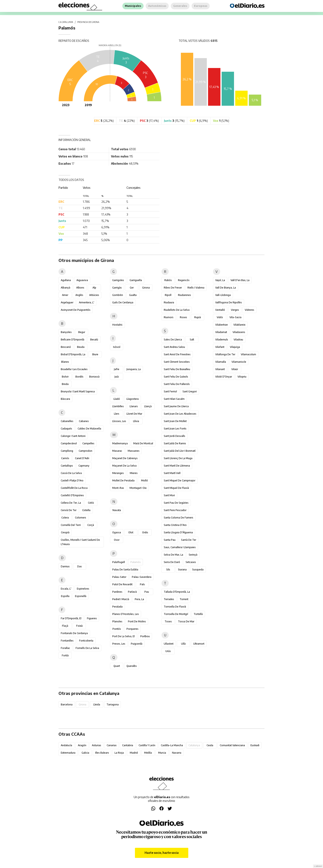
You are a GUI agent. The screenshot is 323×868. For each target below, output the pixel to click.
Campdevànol (69, 443)
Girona (146, 288)
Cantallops (67, 466)
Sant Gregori (190, 391)
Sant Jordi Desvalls (174, 436)
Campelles (88, 443)
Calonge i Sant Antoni (73, 436)
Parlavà (132, 592)
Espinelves (83, 589)
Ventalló (220, 310)
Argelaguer (67, 302)
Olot (131, 532)
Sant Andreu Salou (174, 347)
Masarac (117, 451)
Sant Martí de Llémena (177, 466)
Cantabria (128, 745)
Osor (117, 540)
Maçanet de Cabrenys (125, 458)
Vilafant (220, 347)
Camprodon (85, 451)
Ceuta (210, 745)
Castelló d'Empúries (72, 495)
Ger (132, 288)
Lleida (97, 704)
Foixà (79, 626)
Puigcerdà (137, 644)
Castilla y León (147, 745)
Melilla (148, 753)
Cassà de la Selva (71, 473)
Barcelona (67, 704)
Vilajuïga (235, 347)
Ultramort (199, 644)
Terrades (169, 599)
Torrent (184, 599)
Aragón (82, 745)
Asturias (97, 745)
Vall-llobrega (223, 295)
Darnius (65, 566)
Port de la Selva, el (123, 636)
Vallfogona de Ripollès (229, 302)
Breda (65, 384)
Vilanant (220, 369)
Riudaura (169, 302)
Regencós (184, 280)
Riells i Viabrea (196, 288)
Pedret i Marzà (121, 599)
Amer (65, 295)
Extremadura (68, 753)
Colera (65, 518)
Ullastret (169, 644)
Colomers (81, 518)
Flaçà (65, 626)
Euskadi (255, 745)
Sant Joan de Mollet (175, 421)
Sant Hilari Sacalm (174, 399)
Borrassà (94, 377)
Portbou (145, 636)
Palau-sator (119, 577)
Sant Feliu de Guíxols (176, 377)
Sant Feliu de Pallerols (177, 384)
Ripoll (168, 295)
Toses (168, 621)
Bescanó (66, 347)
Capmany (84, 466)
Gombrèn (118, 295)
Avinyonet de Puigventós (76, 310)
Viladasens (239, 332)
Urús (168, 651)
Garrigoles (118, 280)
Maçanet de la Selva (124, 466)
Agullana (66, 280)
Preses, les (119, 644)
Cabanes (84, 421)
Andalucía (66, 745)
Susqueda (198, 569)
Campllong (67, 451)
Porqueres (132, 629)
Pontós (117, 629)
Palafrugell (119, 562)
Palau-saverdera (142, 577)
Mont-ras (118, 488)
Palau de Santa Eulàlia (125, 569)
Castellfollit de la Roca (74, 488)
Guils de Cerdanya (123, 302)
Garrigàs (117, 288)
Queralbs (132, 666)
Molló (145, 480)
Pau (147, 592)
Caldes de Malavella (89, 429)
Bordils (79, 377)
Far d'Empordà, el (71, 618)
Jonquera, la (134, 369)
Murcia (162, 753)
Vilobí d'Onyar (224, 377)
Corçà (91, 525)
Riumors (169, 317)
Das (80, 566)
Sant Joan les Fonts (175, 429)
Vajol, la (220, 280)
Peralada (117, 607)
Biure (95, 354)
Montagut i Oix (138, 488)
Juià (117, 377)
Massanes (134, 451)
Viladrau (238, 340)
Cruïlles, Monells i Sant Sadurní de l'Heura (80, 542)
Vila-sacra (235, 317)
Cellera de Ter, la (71, 503)
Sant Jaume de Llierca (176, 406)
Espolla (65, 596)
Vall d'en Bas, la (240, 280)
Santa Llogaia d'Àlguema (178, 532)
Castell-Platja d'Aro (72, 480)
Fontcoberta (86, 641)
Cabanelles (67, 421)
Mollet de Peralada (123, 480)
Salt (192, 340)
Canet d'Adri (82, 458)
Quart (117, 666)
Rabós (168, 280)
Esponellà (81, 596)
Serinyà (193, 555)
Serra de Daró (172, 562)
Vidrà (220, 317)
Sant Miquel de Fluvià (176, 488)
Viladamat (221, 332)
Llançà (148, 406)
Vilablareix (239, 325)
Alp (94, 288)
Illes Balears (102, 753)
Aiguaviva (82, 280)
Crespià (65, 532)
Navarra (177, 753)
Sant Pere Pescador (175, 510)
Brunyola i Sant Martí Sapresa (78, 391)
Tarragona (113, 704)
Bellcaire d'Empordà (73, 340)
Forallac (65, 648)
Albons (80, 288)
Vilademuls (222, 340)
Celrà (91, 503)
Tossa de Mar (186, 621)
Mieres (134, 473)
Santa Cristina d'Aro (175, 525)
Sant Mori (169, 495)
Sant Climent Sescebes (177, 362)
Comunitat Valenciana (232, 745)
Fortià (65, 655)
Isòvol (117, 347)
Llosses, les (119, 421)
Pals (142, 584)
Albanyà (66, 288)
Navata (117, 510)
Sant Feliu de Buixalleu (177, 369)
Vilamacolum (248, 354)
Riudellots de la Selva (177, 310)
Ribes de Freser (173, 288)
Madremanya (120, 443)
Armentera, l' (87, 302)
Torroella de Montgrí (176, 614)
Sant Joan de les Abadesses (180, 414)
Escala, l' (66, 589)
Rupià (198, 317)
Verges (235, 310)
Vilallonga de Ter (225, 354)
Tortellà (198, 614)
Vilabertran (222, 325)
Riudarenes (184, 295)
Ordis (145, 532)
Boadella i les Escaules (74, 369)
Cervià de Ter (69, 510)
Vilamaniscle (239, 362)
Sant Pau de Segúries (176, 503)
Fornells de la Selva (87, 648)
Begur (82, 332)
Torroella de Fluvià (175, 607)
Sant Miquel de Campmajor (180, 480)
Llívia (136, 421)
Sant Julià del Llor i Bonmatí (180, 451)
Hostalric (117, 325)
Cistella (86, 510)
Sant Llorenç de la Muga (178, 458)
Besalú (94, 340)
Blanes (65, 362)
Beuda (81, 347)
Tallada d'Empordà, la (177, 592)
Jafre (117, 369)
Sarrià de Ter (189, 540)
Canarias (112, 745)
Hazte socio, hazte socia (162, 853)
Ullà (183, 644)
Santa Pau (170, 540)
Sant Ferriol (170, 391)
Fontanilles (67, 641)
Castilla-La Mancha (172, 745)
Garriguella (136, 280)
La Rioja (119, 753)
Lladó (117, 399)
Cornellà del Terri (71, 525)
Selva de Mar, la (173, 555)
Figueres (92, 618)
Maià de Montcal (143, 443)
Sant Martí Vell (172, 473)
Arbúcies (94, 295)
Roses (183, 317)
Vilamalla (221, 362)
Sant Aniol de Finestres (177, 354)
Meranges (118, 473)
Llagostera (133, 399)
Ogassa (117, 532)
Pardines (117, 592)
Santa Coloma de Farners (178, 518)
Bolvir (65, 377)
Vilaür (235, 369)
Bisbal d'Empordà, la (73, 354)
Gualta (133, 295)
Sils (168, 569)
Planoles (117, 621)
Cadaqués (66, 429)
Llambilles (118, 406)
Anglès (79, 295)
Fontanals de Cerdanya (74, 633)
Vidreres (249, 310)
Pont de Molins (137, 621)
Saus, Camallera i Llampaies (180, 547)
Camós (65, 458)
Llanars (134, 406)
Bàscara (65, 399)
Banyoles (66, 332)
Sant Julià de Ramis (175, 443)
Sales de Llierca (173, 340)
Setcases (191, 562)
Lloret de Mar (134, 414)
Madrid (134, 753)
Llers (117, 414)
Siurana (182, 569)
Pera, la (139, 599)
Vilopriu (242, 377)
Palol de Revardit (122, 584)
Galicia (85, 753)
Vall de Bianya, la (226, 288)
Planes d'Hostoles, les (126, 614)
